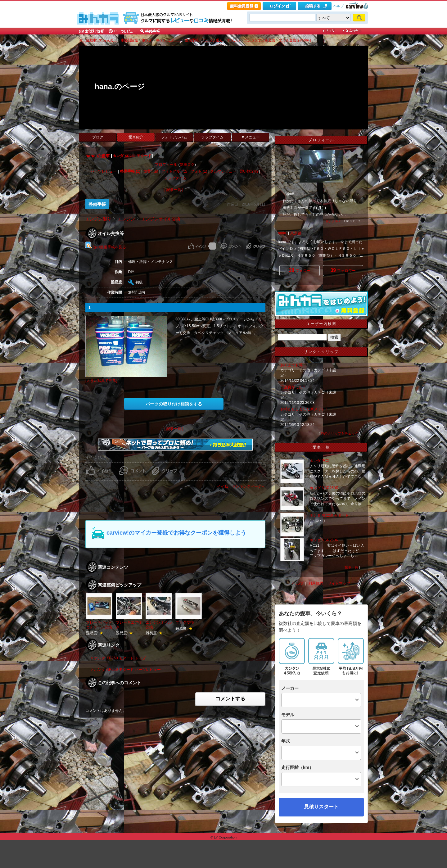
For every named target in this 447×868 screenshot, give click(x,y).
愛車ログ (187, 165)
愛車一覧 (351, 567)
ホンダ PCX (319, 461)
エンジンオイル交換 (260, 40)
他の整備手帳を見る (106, 247)
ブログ (98, 137)
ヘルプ (339, 6)
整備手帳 (192, 40)
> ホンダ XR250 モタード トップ (118, 658)
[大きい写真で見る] (101, 381)
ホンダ (147, 40)
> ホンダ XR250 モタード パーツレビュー (126, 670)
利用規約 (316, 583)
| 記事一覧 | (174, 190)
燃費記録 (151, 171)
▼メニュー (251, 137)
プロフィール (166, 165)
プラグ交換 (185, 622)
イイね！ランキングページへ (241, 486)
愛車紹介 (136, 137)
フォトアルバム (174, 137)
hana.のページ (120, 86)
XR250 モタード (168, 40)
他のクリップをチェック (339, 433)
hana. (282, 233)
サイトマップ (339, 583)
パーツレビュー (104, 171)
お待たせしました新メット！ (305, 409)
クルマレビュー (223, 171)
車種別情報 (129, 40)
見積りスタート (321, 807)
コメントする (230, 699)
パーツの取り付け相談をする (174, 404)
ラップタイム (212, 137)
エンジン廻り (213, 40)
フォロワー (343, 270)
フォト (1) (199, 171)
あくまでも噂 (291, 365)
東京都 (296, 233)
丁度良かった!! (293, 387)
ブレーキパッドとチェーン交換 (99, 625)
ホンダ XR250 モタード (132, 156)
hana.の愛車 (98, 156)
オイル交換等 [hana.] (295, 40)
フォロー (299, 270)
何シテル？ (333, 221)
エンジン (234, 40)
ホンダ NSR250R (324, 488)
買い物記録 (249, 171)
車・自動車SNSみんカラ (98, 40)
